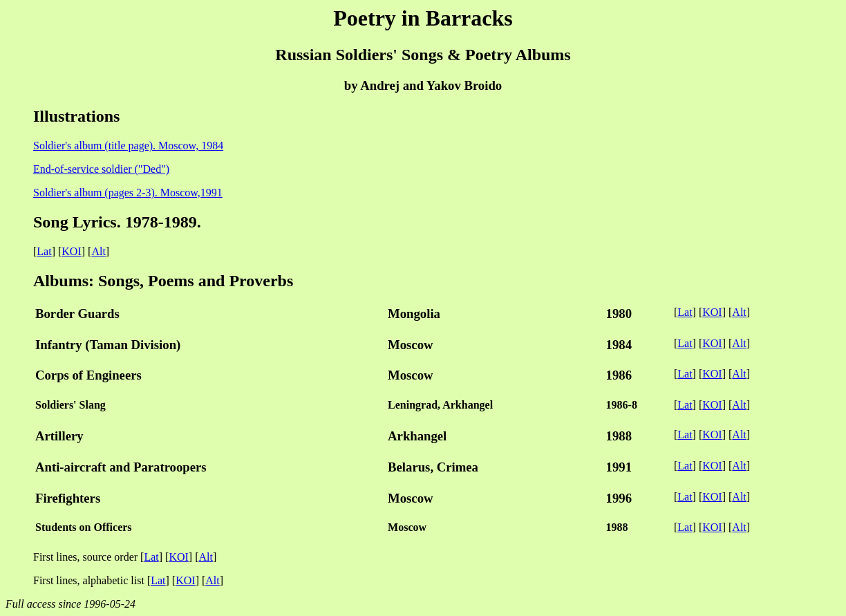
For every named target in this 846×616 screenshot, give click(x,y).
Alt (98, 251)
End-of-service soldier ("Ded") (101, 169)
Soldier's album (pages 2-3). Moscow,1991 (128, 193)
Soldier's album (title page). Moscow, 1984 (128, 146)
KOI (71, 251)
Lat (44, 251)
